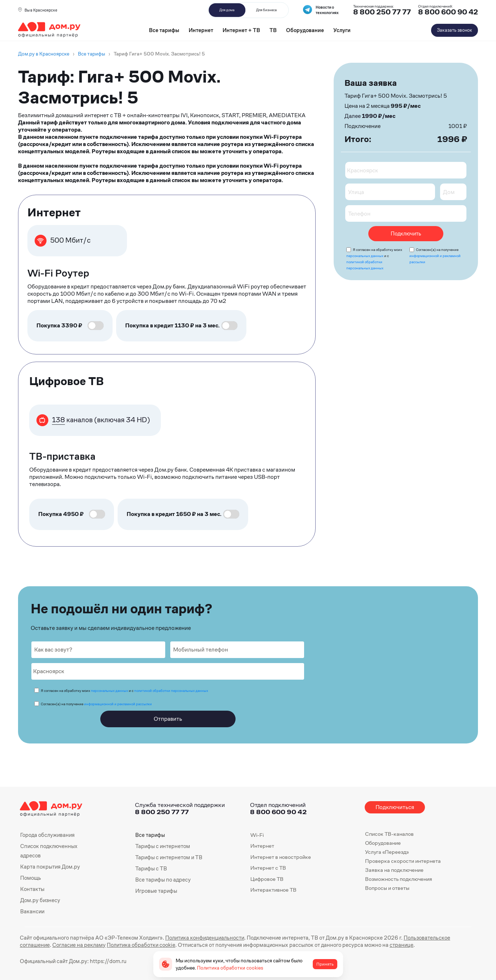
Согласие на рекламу (46, 943)
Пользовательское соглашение (433, 936)
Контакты (32, 888)
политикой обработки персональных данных (171, 691)
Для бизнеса (266, 10)
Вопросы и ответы (387, 888)
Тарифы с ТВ (151, 868)
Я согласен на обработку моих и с (124, 691)
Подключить (406, 233)
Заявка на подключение (394, 870)
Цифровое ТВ (267, 879)
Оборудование (305, 30)
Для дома (227, 10)
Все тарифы (164, 30)
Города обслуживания (47, 835)
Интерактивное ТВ (273, 890)
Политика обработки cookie (107, 943)
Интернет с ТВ (268, 868)
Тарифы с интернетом (162, 846)
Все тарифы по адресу (163, 879)
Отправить (168, 719)
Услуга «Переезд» (387, 852)
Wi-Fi (257, 835)
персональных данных (365, 256)
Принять (325, 964)
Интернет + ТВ (241, 30)
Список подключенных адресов (48, 850)
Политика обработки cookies (230, 968)
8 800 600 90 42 (448, 12)
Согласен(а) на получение (435, 256)
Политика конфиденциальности (199, 936)
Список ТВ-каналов (389, 834)
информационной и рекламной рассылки (118, 704)
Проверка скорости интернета (403, 861)
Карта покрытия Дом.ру (50, 866)
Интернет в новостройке (281, 857)
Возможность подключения (399, 879)
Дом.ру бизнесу (39, 899)
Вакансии (32, 910)
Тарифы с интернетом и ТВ (168, 857)
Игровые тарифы (156, 890)
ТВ (273, 30)
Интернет (201, 30)
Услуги (342, 30)
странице (361, 943)
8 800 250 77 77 (162, 812)
